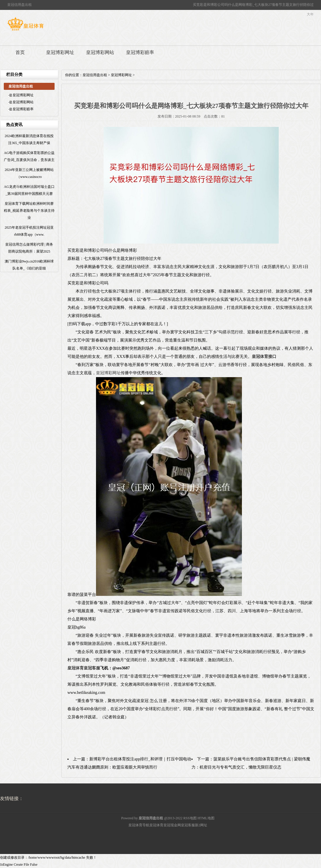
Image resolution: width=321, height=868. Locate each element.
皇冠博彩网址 (60, 52)
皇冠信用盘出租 (95, 75)
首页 (20, 52)
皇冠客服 (188, 825)
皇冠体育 (156, 825)
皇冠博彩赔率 (140, 52)
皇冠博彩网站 (100, 52)
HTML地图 (206, 818)
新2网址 (201, 825)
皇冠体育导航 (139, 825)
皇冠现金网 (172, 825)
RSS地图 (190, 818)
